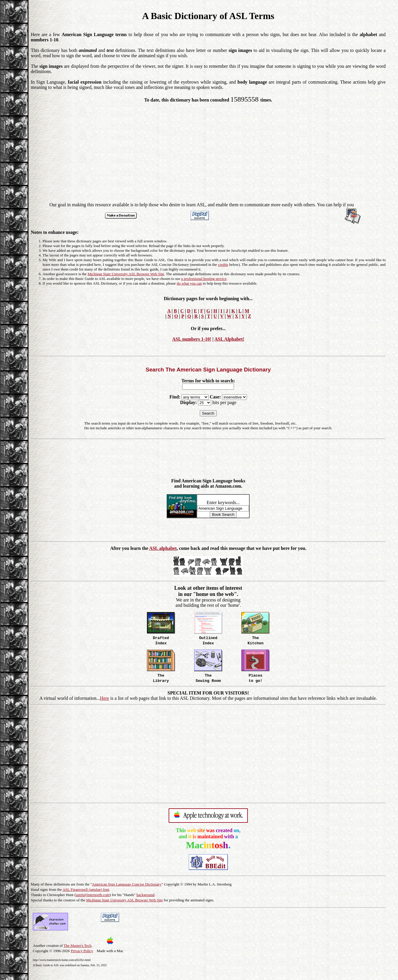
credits (223, 265)
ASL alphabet (163, 548)
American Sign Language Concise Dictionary (127, 884)
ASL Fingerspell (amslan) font (86, 889)
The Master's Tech (78, 946)
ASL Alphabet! (229, 339)
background (145, 895)
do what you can (189, 283)
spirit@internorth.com (93, 895)
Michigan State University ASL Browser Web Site (126, 274)
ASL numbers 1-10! (192, 339)
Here (105, 698)
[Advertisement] (208, 150)
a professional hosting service (204, 279)
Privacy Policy (82, 951)
